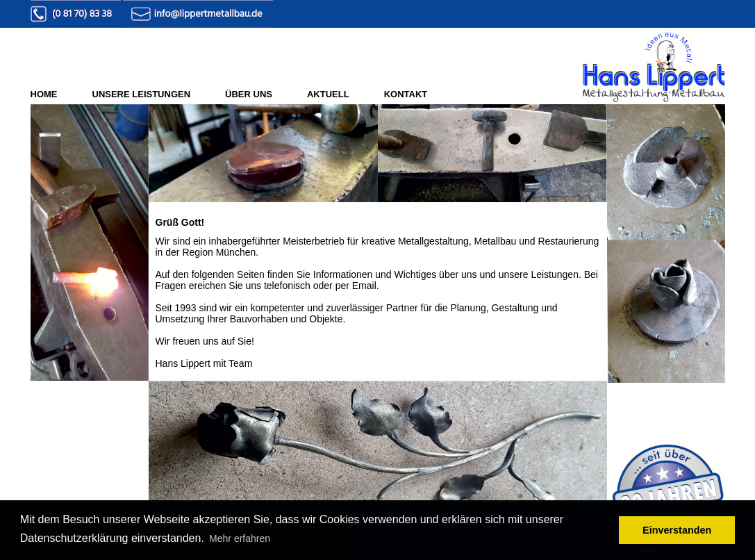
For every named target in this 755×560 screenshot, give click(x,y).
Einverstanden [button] (677, 530)
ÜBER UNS (249, 94)
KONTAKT (406, 94)
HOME (44, 94)
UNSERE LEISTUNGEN (142, 94)
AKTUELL (328, 94)
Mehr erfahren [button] (240, 538)
